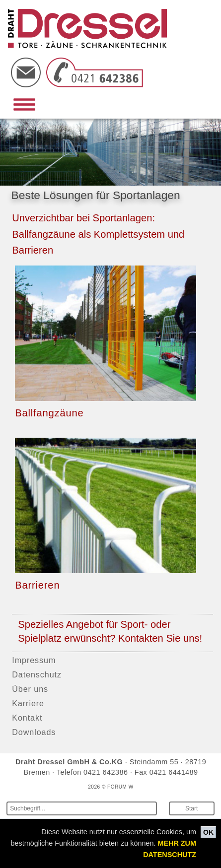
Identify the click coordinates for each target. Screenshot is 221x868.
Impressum (34, 660)
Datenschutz (37, 674)
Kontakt (27, 718)
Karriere (28, 703)
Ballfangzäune (49, 413)
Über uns (30, 689)
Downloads (34, 732)
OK (208, 832)
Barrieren (37, 585)
